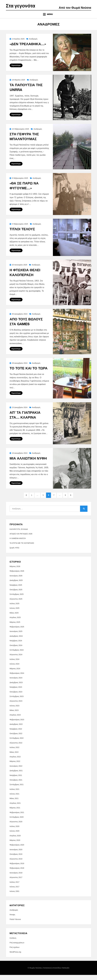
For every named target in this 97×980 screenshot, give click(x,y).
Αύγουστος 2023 (16, 706)
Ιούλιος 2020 (15, 831)
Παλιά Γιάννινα (15, 924)
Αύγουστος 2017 (16, 882)
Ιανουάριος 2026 (16, 581)
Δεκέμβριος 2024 (16, 641)
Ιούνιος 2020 (15, 836)
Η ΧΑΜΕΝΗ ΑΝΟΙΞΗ (18, 544)
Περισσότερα (16, 70)
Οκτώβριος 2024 (16, 650)
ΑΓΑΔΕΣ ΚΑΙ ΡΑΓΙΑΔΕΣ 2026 (21, 539)
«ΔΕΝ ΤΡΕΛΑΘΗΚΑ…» (28, 48)
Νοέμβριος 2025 (16, 590)
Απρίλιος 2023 (15, 720)
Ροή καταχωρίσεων (17, 948)
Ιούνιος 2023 (15, 711)
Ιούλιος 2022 (15, 753)
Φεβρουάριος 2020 (17, 850)
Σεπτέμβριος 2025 (17, 599)
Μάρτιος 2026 (15, 571)
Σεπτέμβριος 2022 (17, 743)
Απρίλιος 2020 (15, 841)
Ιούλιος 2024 (15, 664)
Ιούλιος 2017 (15, 887)
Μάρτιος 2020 (15, 845)
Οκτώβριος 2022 (16, 739)
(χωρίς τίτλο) (14, 553)
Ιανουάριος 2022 (16, 771)
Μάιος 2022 (14, 757)
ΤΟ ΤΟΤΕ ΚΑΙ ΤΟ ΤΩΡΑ (29, 372)
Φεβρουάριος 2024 (17, 678)
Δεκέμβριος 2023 (16, 688)
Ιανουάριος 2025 (16, 637)
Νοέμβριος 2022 (16, 734)
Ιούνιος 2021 (15, 799)
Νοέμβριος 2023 (16, 692)
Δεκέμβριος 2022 (16, 729)
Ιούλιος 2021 (15, 794)
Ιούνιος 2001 (15, 896)
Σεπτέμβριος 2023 (17, 701)
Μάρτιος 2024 (15, 674)
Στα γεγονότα (23, 8)
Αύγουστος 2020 (16, 827)
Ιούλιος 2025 (15, 609)
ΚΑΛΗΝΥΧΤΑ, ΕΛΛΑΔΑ (19, 534)
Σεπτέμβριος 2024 (17, 655)
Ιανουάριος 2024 (16, 683)
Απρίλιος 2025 (15, 623)
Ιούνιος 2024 (15, 669)
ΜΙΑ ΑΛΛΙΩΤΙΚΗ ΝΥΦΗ (28, 462)
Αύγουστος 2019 (16, 864)
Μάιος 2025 (14, 618)
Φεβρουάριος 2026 (17, 576)
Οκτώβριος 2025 (16, 595)
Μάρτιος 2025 (15, 627)
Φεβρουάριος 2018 (17, 873)
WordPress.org (15, 957)
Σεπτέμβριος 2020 (17, 822)
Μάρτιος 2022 (15, 766)
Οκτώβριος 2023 (16, 697)
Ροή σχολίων (15, 952)
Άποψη (12, 920)
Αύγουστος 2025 (16, 604)
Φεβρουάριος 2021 (17, 818)
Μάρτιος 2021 (15, 813)
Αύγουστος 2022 (16, 748)
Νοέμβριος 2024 (16, 646)
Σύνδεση (13, 943)
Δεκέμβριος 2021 (16, 776)
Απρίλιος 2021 (15, 808)
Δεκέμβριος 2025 (16, 585)
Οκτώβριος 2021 (16, 785)
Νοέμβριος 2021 (16, 780)
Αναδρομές (33, 43)
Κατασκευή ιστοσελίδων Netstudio (56, 973)
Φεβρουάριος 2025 (17, 632)
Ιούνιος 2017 (15, 892)
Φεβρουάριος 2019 (17, 869)
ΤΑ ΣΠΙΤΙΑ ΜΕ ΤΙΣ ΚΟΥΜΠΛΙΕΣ (22, 548)
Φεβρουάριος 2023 (17, 725)
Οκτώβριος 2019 (16, 859)
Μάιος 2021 (14, 804)
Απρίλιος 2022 (15, 762)
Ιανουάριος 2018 (16, 878)
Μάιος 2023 (14, 715)
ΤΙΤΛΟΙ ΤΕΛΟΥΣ (22, 233)
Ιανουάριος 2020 (16, 855)
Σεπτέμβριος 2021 (17, 790)
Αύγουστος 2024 (16, 660)
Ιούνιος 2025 (15, 613)
